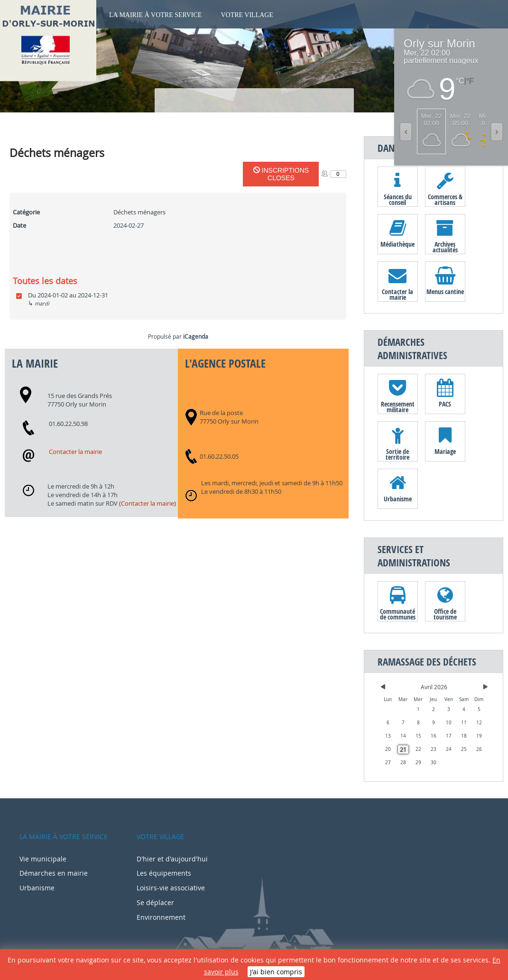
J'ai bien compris (276, 972)
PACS (445, 404)
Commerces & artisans (445, 199)
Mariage (445, 451)
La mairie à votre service (155, 15)
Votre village (247, 15)
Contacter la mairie (75, 452)
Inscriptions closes (281, 174)
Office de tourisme (445, 614)
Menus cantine (445, 291)
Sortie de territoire (397, 454)
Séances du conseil (398, 199)
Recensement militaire (398, 407)
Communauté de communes (398, 614)
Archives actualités (445, 247)
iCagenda (196, 336)
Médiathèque (397, 244)
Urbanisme (398, 499)
